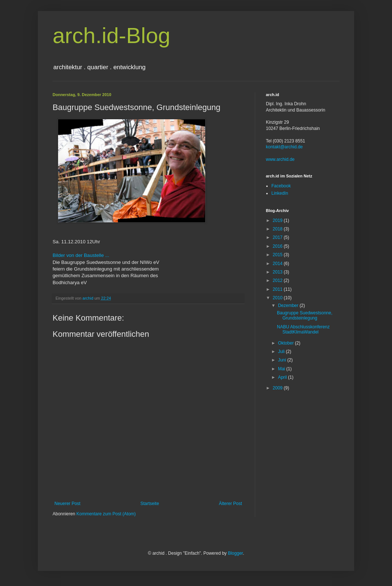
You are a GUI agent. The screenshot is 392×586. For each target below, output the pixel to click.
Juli (282, 352)
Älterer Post (230, 504)
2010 (278, 298)
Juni (283, 360)
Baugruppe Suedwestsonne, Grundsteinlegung (305, 315)
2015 (278, 255)
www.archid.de (280, 159)
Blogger (236, 553)
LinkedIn (280, 193)
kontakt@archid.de (284, 147)
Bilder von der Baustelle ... (81, 255)
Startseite (150, 504)
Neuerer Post (67, 504)
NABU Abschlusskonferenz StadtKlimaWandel (303, 329)
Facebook (281, 186)
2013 (278, 272)
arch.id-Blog (111, 36)
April (283, 377)
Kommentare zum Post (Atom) (106, 514)
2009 (278, 388)
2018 (278, 229)
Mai (282, 369)
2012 (278, 280)
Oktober (286, 343)
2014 (278, 264)
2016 (278, 246)
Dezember (289, 306)
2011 (278, 289)
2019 (278, 220)
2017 (278, 237)
